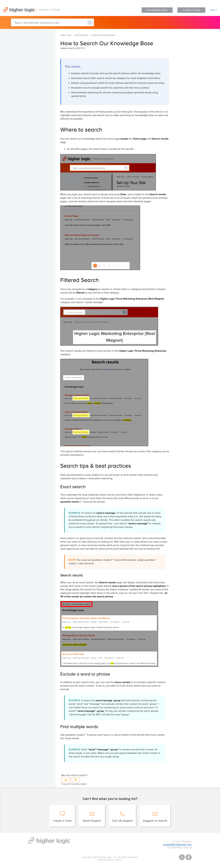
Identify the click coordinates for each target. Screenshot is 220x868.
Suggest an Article (155, 821)
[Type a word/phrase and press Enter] (52, 22)
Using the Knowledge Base (103, 35)
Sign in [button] (213, 10)
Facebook (189, 857)
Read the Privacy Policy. (110, 860)
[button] (66, 780)
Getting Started (81, 35)
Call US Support (122, 821)
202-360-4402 (174, 848)
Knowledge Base (157, 10)
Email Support (92, 821)
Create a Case (191, 10)
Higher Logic (66, 35)
